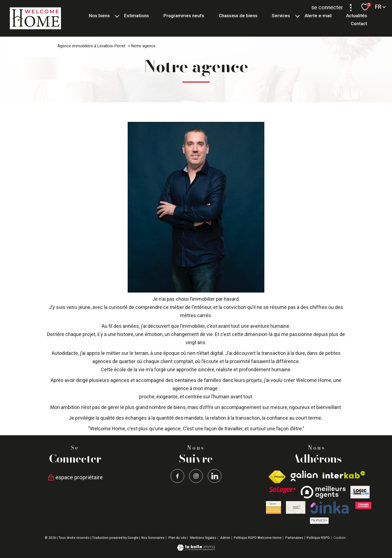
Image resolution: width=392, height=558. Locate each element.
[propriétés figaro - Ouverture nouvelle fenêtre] (319, 521)
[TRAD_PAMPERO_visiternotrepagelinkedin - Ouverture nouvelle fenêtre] (215, 476)
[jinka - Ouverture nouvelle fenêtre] (330, 507)
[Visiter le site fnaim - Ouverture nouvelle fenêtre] (277, 477)
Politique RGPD (318, 538)
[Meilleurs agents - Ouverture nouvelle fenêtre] (323, 492)
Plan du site (177, 538)
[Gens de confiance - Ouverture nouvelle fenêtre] (296, 507)
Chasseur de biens (238, 16)
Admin (225, 538)
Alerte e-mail (318, 16)
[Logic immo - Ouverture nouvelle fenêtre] (360, 492)
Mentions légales (203, 538)
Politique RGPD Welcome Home (258, 538)
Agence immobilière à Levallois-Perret (91, 46)
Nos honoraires (153, 538)
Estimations (137, 16)
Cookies (340, 538)
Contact (359, 24)
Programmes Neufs (184, 16)
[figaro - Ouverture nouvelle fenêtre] (363, 505)
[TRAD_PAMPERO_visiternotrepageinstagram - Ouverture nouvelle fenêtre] (196, 476)
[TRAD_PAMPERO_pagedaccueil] (35, 27)
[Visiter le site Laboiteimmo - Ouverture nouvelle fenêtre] (196, 549)
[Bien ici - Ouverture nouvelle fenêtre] (273, 507)
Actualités (356, 16)
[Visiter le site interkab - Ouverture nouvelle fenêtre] (344, 475)
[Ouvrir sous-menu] (117, 16)
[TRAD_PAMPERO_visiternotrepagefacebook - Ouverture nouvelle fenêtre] (177, 476)
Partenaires (294, 538)
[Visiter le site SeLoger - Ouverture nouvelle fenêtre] (282, 490)
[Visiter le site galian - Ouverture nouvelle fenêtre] (304, 476)
